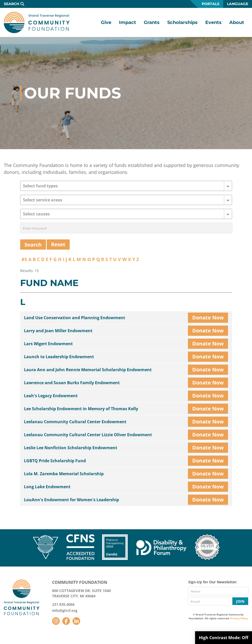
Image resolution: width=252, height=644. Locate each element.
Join (240, 601)
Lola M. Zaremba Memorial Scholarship (64, 474)
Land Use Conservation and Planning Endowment (75, 318)
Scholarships (182, 22)
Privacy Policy (239, 618)
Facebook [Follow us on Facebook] (66, 621)
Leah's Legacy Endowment (51, 396)
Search (11, 4)
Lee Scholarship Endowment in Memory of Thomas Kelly (81, 409)
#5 (24, 259)
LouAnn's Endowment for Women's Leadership (71, 500)
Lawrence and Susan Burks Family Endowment (72, 383)
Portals (211, 4)
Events (213, 22)
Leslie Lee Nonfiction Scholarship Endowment (71, 448)
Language (238, 4)
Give (106, 22)
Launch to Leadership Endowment (59, 357)
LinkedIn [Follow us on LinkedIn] (76, 621)
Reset (58, 244)
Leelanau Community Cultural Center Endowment (75, 422)
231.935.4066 (63, 604)
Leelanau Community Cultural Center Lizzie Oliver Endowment (88, 435)
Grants (152, 22)
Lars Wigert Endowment (48, 344)
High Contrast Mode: (224, 638)
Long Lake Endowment (47, 487)
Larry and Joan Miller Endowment (58, 331)
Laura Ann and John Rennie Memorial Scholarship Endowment (88, 370)
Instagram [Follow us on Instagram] (56, 621)
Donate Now (208, 318)
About (237, 22)
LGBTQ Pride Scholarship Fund (55, 461)
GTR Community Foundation (37, 22)
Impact (128, 22)
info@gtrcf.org (65, 610)
